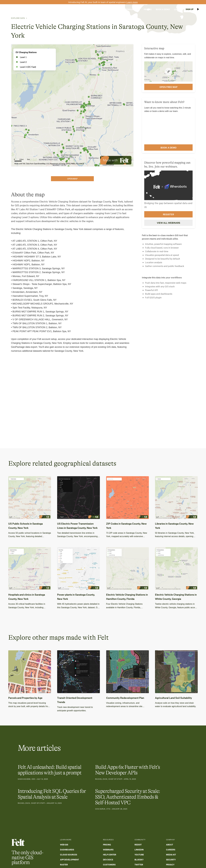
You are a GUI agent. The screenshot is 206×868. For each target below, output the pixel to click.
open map (72, 179)
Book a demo (168, 148)
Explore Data (18, 18)
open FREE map (168, 87)
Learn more (132, 2)
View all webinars (168, 223)
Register (168, 214)
